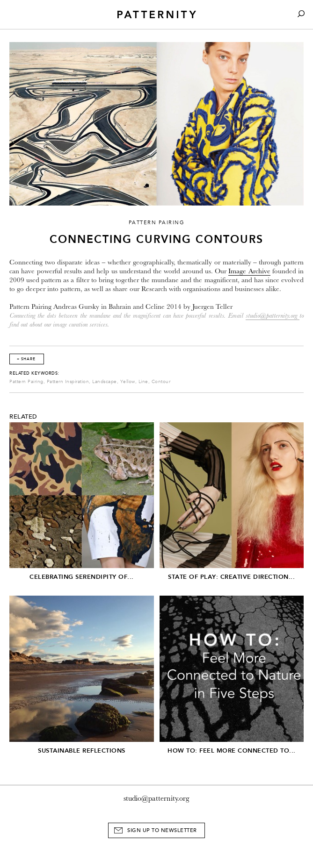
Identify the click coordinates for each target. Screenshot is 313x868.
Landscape (105, 382)
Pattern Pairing (26, 382)
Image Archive (249, 271)
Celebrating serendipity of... (82, 577)
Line (143, 382)
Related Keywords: (34, 373)
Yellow (128, 382)
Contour (161, 382)
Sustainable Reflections (82, 751)
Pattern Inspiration (68, 382)
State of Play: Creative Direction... (231, 577)
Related (23, 417)
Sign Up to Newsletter (162, 830)
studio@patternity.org (271, 316)
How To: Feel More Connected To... (232, 751)
